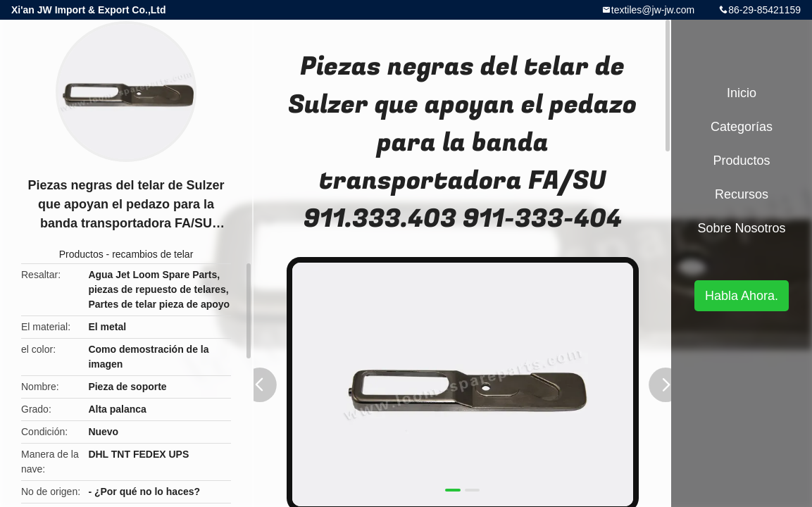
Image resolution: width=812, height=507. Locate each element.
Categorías (742, 127)
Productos (81, 254)
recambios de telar (152, 254)
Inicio (742, 93)
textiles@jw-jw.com (653, 10)
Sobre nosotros (741, 228)
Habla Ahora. (742, 296)
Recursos (742, 194)
